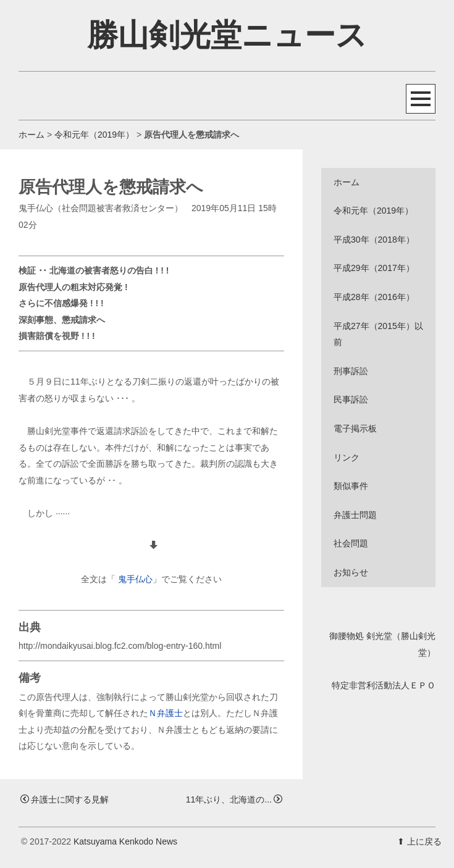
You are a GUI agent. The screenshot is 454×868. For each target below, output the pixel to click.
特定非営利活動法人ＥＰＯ (384, 685)
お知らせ (351, 572)
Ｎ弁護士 (166, 713)
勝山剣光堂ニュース (227, 35)
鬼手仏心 (135, 579)
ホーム (32, 135)
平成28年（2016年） (374, 297)
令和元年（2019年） (94, 135)
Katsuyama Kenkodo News (125, 841)
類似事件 (351, 486)
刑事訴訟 (351, 371)
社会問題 (351, 543)
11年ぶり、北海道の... (234, 799)
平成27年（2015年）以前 (378, 334)
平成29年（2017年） (374, 268)
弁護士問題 (355, 515)
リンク (347, 457)
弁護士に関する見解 (65, 799)
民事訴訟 (351, 399)
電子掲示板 (355, 428)
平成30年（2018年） (374, 240)
